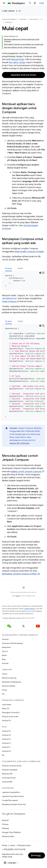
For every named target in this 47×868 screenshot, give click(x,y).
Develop (23, 19)
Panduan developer (10, 770)
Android (5, 639)
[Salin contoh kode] (43, 273)
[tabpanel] (23, 281)
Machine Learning (9, 678)
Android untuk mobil (10, 716)
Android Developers (9, 19)
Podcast (5, 663)
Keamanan (6, 647)
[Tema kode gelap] (40, 273)
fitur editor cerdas (17, 62)
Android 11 (6, 747)
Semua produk (8, 836)
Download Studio (9, 778)
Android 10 (6, 751)
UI (20, 11)
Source (5, 651)
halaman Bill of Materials (19, 443)
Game (5, 674)
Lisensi (12, 845)
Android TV (6, 721)
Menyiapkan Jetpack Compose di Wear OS (21, 574)
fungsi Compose (9, 301)
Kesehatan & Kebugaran (12, 682)
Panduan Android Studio (12, 766)
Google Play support (10, 800)
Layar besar (7, 704)
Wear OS (6, 708)
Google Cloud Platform (11, 832)
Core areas (8, 11)
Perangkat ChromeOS (11, 712)
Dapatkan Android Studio (24, 75)
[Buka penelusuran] (30, 3)
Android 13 (6, 739)
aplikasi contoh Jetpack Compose (26, 472)
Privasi (4, 690)
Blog (4, 659)
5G (3, 694)
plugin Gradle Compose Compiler (29, 252)
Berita (4, 655)
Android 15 (6, 731)
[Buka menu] (4, 3)
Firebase (5, 828)
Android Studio (18, 59)
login (18, 596)
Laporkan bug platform (11, 792)
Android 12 (6, 743)
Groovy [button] (9, 268)
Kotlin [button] (20, 268)
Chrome (5, 824)
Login (42, 3)
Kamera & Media (9, 686)
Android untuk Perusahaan (13, 643)
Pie (3, 755)
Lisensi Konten (29, 609)
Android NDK (7, 782)
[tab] (9, 268)
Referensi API (7, 774)
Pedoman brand (24, 845)
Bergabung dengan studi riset (14, 804)
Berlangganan (38, 855)
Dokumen (9, 22)
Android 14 (6, 735)
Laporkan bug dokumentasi (13, 796)
